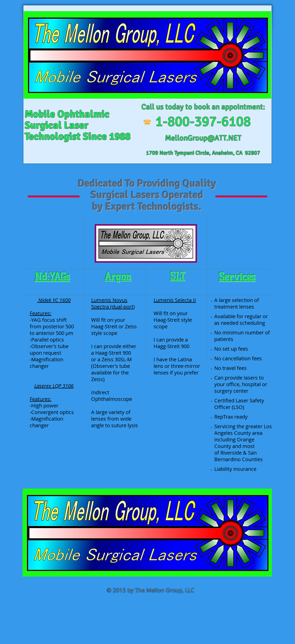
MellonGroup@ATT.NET (203, 138)
